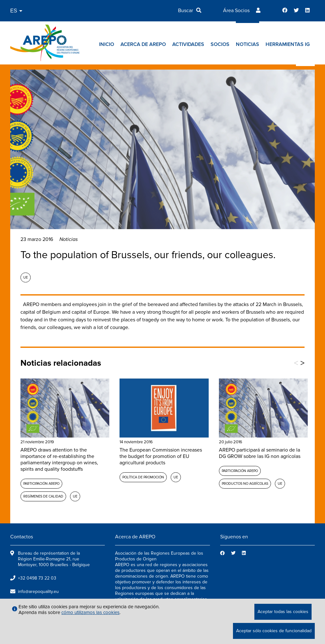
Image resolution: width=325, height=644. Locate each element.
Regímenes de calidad (43, 496)
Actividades (188, 44)
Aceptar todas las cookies (283, 612)
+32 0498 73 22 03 (37, 578)
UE (26, 277)
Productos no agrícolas (245, 484)
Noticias (248, 44)
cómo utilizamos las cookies (90, 612)
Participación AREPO (41, 484)
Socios (220, 44)
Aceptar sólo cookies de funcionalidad (274, 631)
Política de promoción (143, 477)
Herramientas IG (288, 44)
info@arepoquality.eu (38, 592)
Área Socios (236, 11)
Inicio (107, 44)
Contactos (22, 537)
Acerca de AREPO (143, 44)
